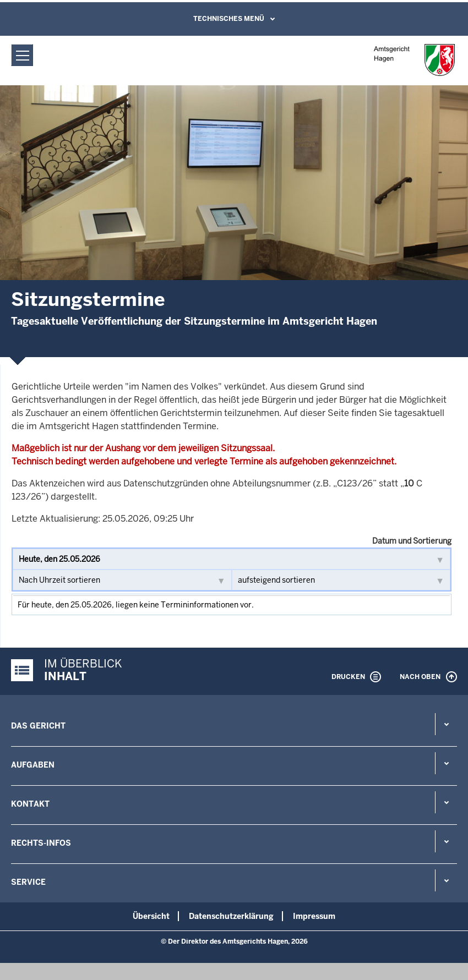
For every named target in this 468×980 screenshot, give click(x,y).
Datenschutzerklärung (231, 916)
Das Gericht (38, 726)
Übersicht (151, 916)
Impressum (314, 916)
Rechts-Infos (41, 843)
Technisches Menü (229, 19)
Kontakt (30, 804)
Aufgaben (33, 765)
